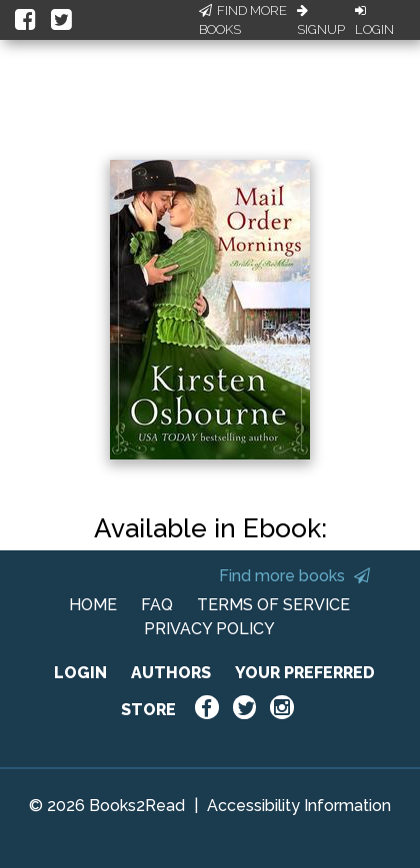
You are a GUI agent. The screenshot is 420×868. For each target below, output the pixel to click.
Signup (321, 21)
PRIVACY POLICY (209, 629)
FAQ (157, 605)
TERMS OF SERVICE (273, 605)
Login (374, 21)
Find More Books (243, 20)
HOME (93, 605)
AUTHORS (171, 673)
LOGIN (80, 673)
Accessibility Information (299, 806)
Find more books (294, 576)
